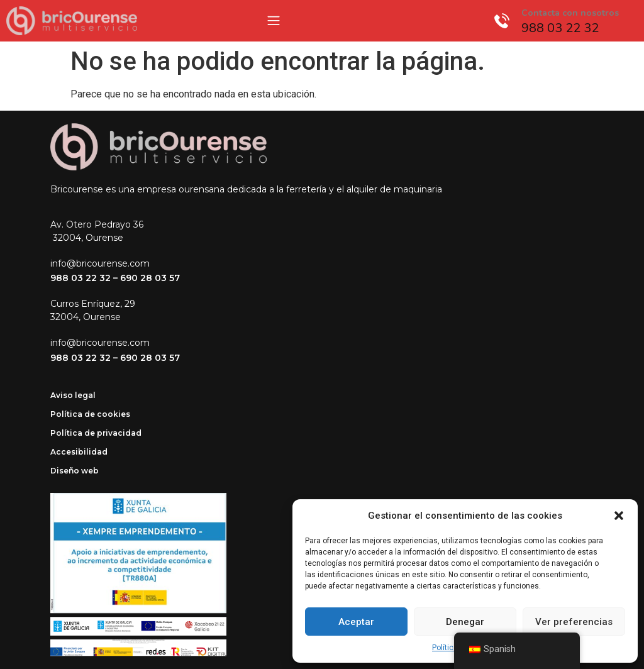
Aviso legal (73, 395)
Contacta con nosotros (570, 13)
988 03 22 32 (80, 278)
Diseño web (75, 471)
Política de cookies (90, 414)
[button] (619, 516)
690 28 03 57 (150, 278)
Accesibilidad (79, 452)
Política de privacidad (96, 433)
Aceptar (356, 622)
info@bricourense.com (100, 263)
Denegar (465, 622)
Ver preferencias (574, 622)
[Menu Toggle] (274, 20)
